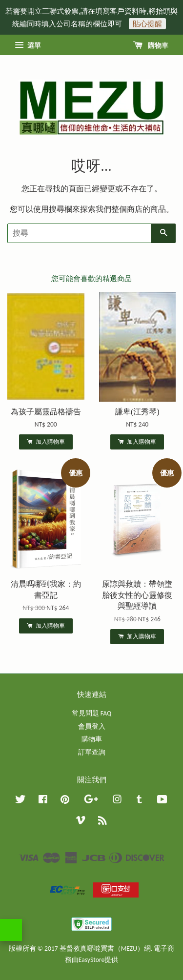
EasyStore (91, 960)
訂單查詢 (92, 752)
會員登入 (92, 726)
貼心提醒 (147, 24)
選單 (28, 45)
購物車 (151, 45)
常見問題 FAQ (91, 713)
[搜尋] (79, 233)
